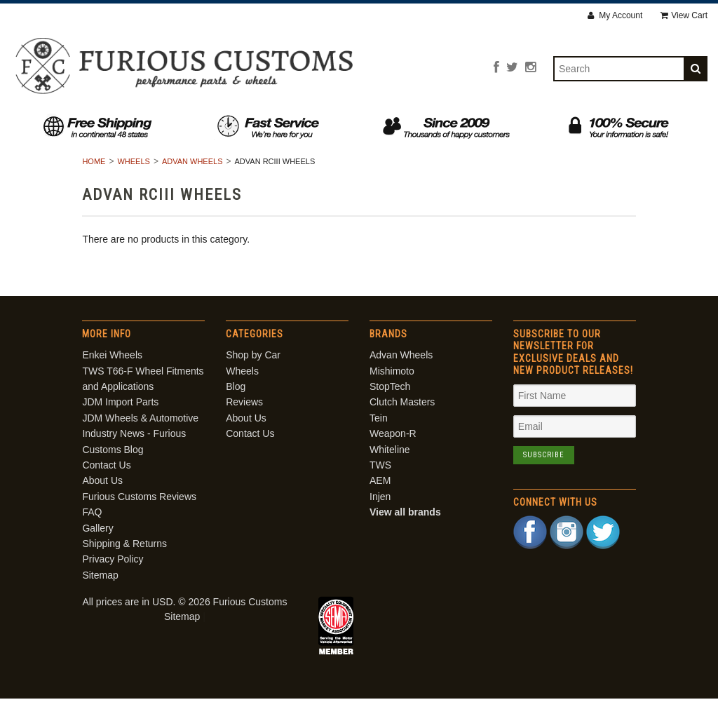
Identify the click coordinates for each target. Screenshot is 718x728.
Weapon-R (393, 463)
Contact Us (563, 123)
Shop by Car (157, 123)
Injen (380, 525)
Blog (317, 123)
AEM (380, 510)
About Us (469, 123)
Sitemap (100, 604)
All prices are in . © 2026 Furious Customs (184, 631)
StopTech (390, 415)
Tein (379, 447)
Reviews (386, 123)
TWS (380, 494)
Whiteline (390, 478)
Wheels (249, 123)
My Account (615, 15)
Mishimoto (392, 400)
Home (94, 190)
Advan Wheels (192, 190)
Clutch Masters (402, 431)
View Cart (684, 15)
